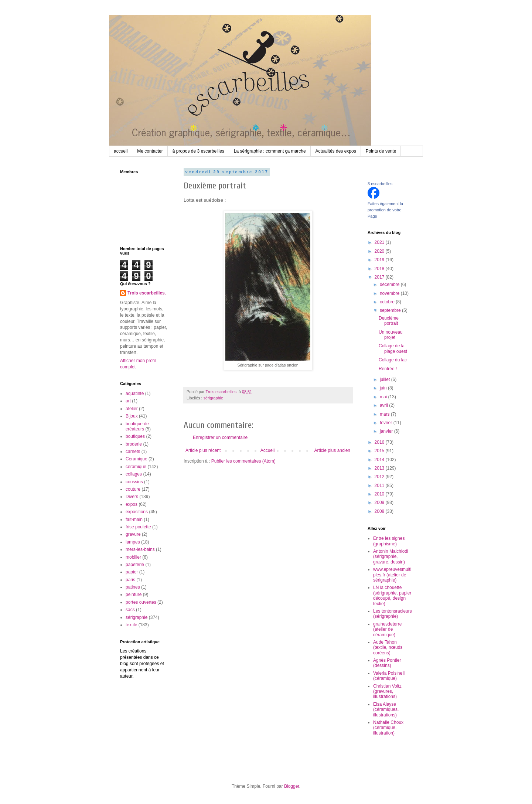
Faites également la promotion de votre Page (385, 210)
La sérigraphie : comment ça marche (270, 151)
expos (132, 504)
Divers (132, 497)
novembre (390, 293)
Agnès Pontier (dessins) (387, 663)
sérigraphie (213, 398)
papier (132, 572)
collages (134, 474)
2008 (380, 511)
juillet (386, 379)
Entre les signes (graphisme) (389, 541)
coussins (134, 482)
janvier (387, 431)
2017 (380, 277)
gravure (133, 534)
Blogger (292, 786)
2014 (380, 460)
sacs (130, 610)
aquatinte (135, 394)
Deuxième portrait (389, 321)
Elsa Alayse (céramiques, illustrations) (386, 710)
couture (133, 489)
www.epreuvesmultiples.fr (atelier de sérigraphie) (392, 575)
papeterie (135, 565)
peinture (134, 595)
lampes (133, 542)
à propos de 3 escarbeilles (198, 151)
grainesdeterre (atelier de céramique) (387, 629)
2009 (380, 502)
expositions (137, 512)
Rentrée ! (388, 369)
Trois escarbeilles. (147, 293)
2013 (380, 468)
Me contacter (150, 151)
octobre (388, 302)
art (128, 401)
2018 (380, 269)
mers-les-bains (140, 549)
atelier (132, 409)
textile (131, 625)
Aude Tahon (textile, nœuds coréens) (388, 648)
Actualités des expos (336, 151)
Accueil (268, 450)
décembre (390, 285)
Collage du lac (393, 360)
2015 (380, 451)
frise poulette (138, 527)
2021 (380, 242)
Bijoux (132, 416)
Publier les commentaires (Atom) (243, 461)
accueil (121, 151)
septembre (391, 310)
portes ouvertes (141, 602)
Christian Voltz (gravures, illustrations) (387, 691)
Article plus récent (203, 450)
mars (385, 414)
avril (384, 405)
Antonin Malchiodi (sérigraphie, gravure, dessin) (391, 557)
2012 (380, 477)
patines (133, 587)
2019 (380, 260)
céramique (136, 467)
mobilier (133, 557)
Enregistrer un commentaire (220, 437)
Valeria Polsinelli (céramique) (389, 676)
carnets (133, 452)
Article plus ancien (332, 450)
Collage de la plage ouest (393, 348)
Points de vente (381, 151)
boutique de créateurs (137, 426)
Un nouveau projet (391, 335)
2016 (380, 442)
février (387, 423)
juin (384, 388)
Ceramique (137, 459)
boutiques (135, 436)
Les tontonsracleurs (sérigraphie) (393, 614)
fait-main (134, 519)
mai (384, 397)
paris (130, 580)
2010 (380, 494)
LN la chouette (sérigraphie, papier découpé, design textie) (392, 595)
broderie (134, 444)
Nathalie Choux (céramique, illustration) (388, 728)
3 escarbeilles (380, 184)
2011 (380, 486)
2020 (380, 251)
